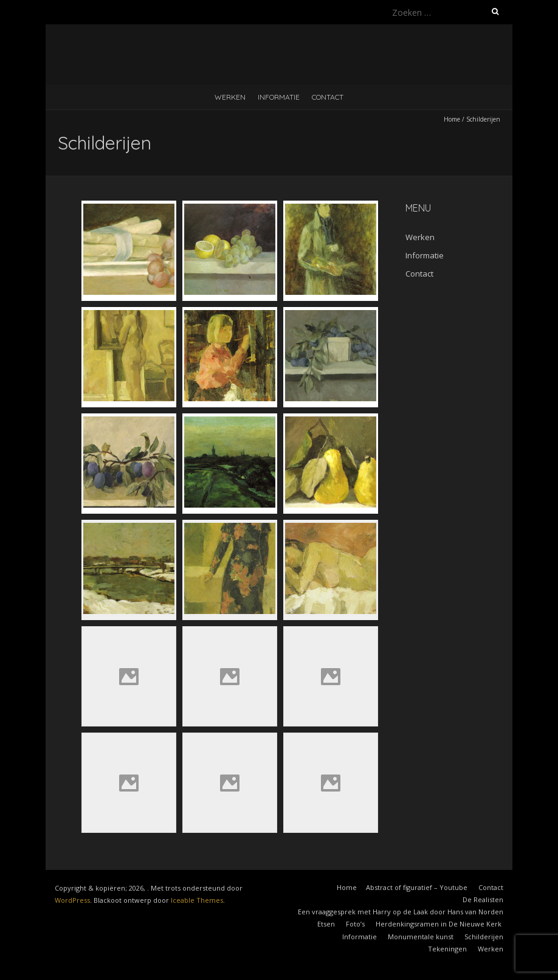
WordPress (72, 900)
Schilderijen (484, 937)
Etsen (326, 924)
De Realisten (483, 899)
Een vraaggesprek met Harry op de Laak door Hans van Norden (401, 912)
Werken (230, 97)
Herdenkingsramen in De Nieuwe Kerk (439, 924)
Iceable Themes (197, 900)
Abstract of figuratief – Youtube (417, 887)
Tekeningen (447, 949)
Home (452, 119)
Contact (328, 97)
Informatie (279, 97)
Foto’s (355, 924)
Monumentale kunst (421, 937)
